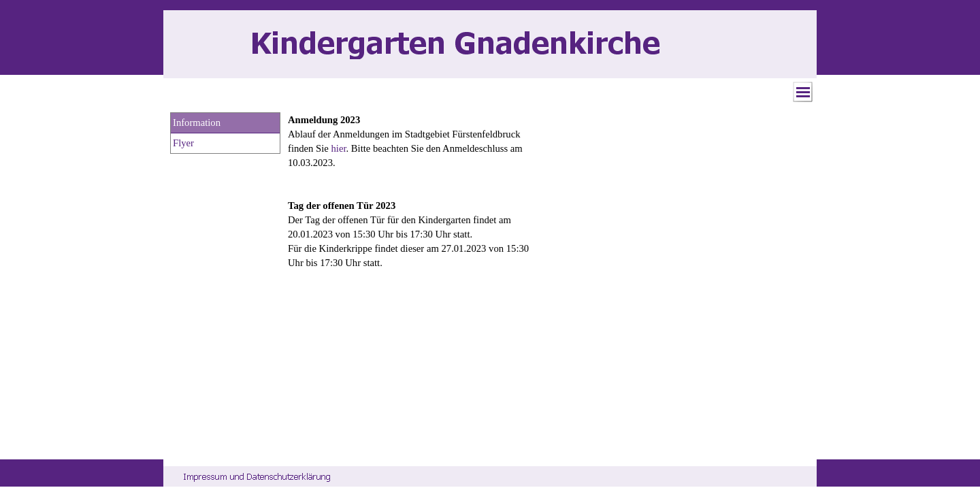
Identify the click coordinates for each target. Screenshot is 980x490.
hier (339, 148)
